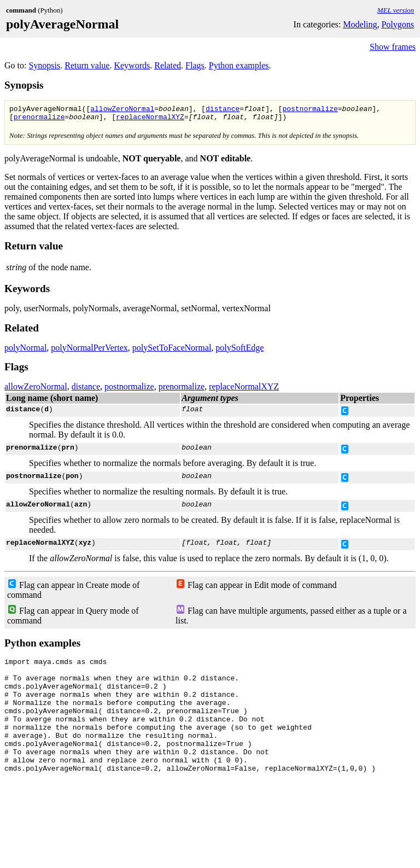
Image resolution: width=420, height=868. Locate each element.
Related (168, 65)
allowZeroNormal (122, 110)
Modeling (360, 24)
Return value (87, 65)
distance (223, 110)
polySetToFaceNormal (172, 351)
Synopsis (44, 65)
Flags (195, 65)
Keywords (132, 65)
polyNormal (25, 351)
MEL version (396, 10)
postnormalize (310, 110)
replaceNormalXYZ (150, 120)
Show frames (393, 47)
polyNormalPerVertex (89, 351)
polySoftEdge (240, 351)
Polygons (398, 24)
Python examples (239, 65)
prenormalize (39, 120)
